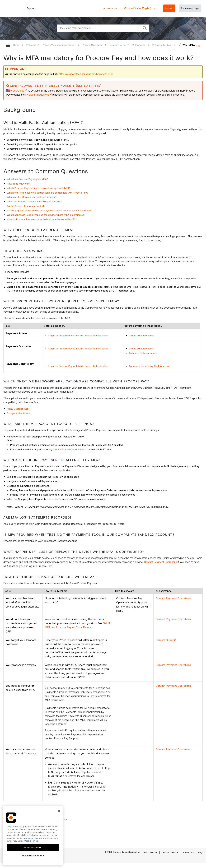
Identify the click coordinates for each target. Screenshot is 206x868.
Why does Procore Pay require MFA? (28, 179)
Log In (201, 852)
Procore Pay (19, 91)
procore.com (110, 8)
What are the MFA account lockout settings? (31, 197)
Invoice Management (37, 95)
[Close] (59, 811)
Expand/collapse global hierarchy (10, 46)
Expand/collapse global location (198, 45)
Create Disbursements (141, 336)
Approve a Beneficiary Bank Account (149, 366)
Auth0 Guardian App (18, 409)
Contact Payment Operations (160, 562)
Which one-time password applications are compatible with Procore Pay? (47, 193)
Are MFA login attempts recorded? (26, 206)
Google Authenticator (19, 413)
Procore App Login (190, 8)
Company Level (118, 45)
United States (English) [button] (139, 8)
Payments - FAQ (162, 45)
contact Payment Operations (68, 449)
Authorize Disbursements (143, 353)
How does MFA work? (19, 184)
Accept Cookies (33, 847)
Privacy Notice (151, 852)
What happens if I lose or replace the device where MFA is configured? (46, 215)
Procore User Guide (93, 45)
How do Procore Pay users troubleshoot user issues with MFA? (42, 219)
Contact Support (166, 640)
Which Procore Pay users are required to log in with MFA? (39, 188)
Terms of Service (170, 852)
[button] (145, 28)
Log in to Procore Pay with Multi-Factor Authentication (78, 336)
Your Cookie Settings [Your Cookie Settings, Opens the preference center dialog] (33, 856)
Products (31, 45)
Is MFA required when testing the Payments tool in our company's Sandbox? (49, 211)
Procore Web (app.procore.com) (59, 45)
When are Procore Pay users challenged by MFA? (34, 202)
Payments (139, 45)
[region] (33, 836)
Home (17, 45)
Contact (169, 8)
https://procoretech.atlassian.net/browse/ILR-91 (86, 74)
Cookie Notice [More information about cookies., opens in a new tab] (31, 841)
